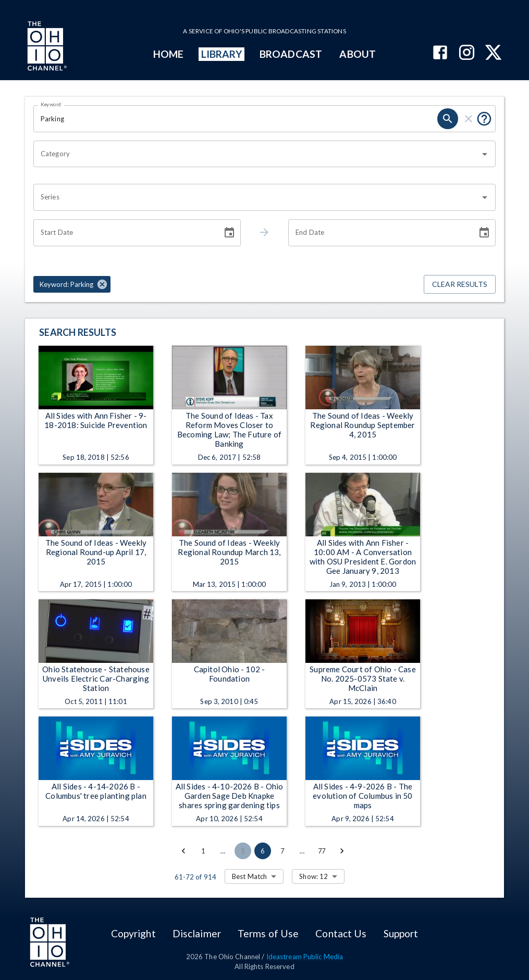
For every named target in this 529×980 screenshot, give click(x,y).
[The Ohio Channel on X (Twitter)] (493, 53)
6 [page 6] (263, 851)
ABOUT (357, 54)
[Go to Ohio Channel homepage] (46, 47)
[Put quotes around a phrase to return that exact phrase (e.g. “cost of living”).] (484, 119)
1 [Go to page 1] (203, 851)
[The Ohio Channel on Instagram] (467, 53)
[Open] (485, 154)
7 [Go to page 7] (282, 851)
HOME (168, 54)
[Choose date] (229, 233)
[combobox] (257, 154)
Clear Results (460, 285)
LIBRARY (222, 54)
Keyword (51, 104)
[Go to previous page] (183, 851)
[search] (448, 119)
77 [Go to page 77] (322, 851)
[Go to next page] (342, 851)
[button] (72, 284)
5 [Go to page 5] (243, 851)
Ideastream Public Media (305, 957)
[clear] (469, 119)
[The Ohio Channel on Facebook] (440, 53)
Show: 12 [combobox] (313, 876)
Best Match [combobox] (249, 876)
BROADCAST (291, 54)
